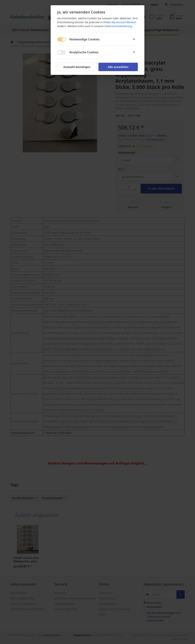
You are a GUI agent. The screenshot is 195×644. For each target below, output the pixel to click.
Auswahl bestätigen (77, 67)
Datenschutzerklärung (118, 26)
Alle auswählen (118, 67)
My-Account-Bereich (124, 22)
